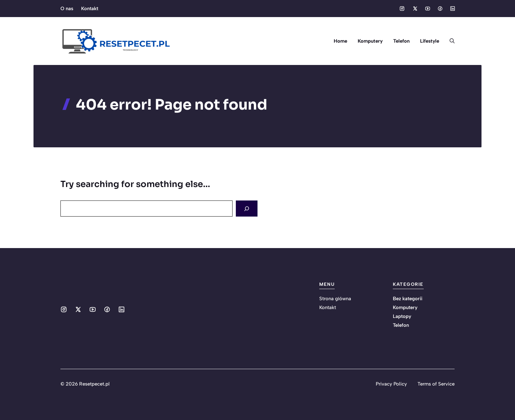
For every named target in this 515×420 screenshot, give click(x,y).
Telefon (401, 41)
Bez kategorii (408, 299)
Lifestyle (430, 41)
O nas (67, 9)
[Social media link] (402, 9)
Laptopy (402, 316)
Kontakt (90, 9)
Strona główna (335, 299)
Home (340, 41)
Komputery (370, 41)
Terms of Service (436, 384)
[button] (449, 41)
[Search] (247, 209)
